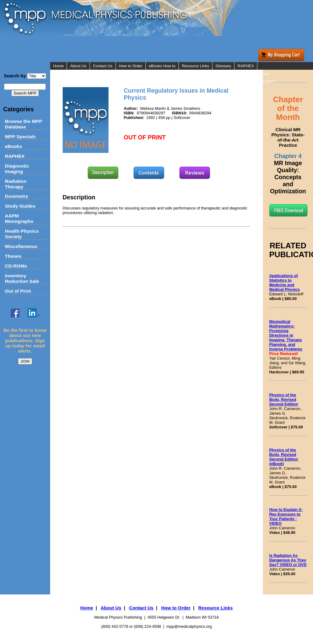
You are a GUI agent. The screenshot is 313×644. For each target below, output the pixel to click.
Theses (13, 256)
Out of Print (18, 291)
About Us (78, 66)
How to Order (131, 66)
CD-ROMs (16, 266)
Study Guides (20, 206)
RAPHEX (15, 156)
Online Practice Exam (257, 81)
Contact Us (103, 66)
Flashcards (247, 89)
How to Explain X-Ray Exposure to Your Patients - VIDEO (286, 516)
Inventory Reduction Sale (22, 278)
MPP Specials (20, 137)
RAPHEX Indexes (253, 74)
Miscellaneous (21, 246)
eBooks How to (162, 66)
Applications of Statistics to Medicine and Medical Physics (285, 283)
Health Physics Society (22, 234)
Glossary (223, 66)
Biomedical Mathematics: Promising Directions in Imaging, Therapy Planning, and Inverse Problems (286, 335)
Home (59, 66)
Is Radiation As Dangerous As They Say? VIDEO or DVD (288, 560)
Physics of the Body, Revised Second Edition (284, 400)
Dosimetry (17, 196)
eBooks (13, 146)
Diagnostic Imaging (17, 169)
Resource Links (195, 66)
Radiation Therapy (16, 184)
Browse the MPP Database (24, 124)
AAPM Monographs (19, 218)
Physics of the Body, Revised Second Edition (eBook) (284, 457)
